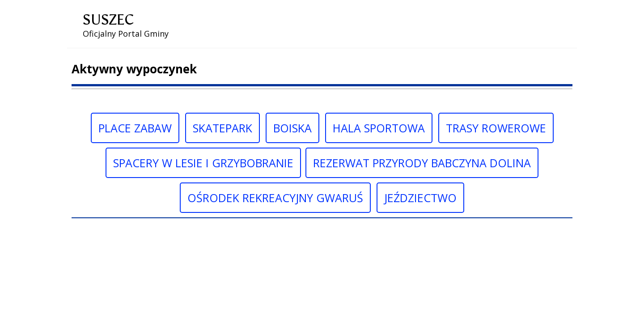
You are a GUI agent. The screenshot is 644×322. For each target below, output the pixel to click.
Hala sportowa (379, 128)
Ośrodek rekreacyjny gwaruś (275, 198)
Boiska (292, 128)
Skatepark (222, 128)
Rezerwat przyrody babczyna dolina (422, 163)
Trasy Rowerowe (496, 128)
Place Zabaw (135, 128)
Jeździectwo (420, 198)
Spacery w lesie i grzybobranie (203, 163)
